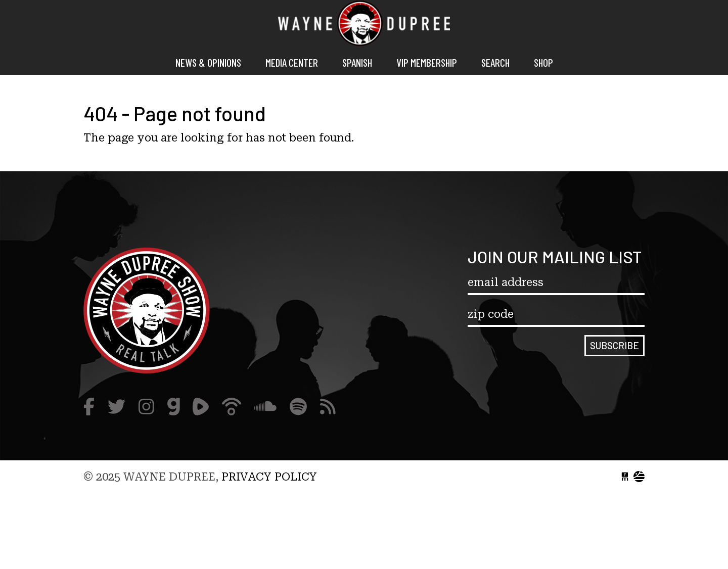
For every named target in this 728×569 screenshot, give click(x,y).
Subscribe (615, 345)
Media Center (292, 62)
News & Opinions (208, 62)
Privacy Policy (269, 477)
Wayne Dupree (364, 25)
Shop (543, 62)
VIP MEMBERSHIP (427, 62)
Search (495, 62)
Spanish (357, 62)
